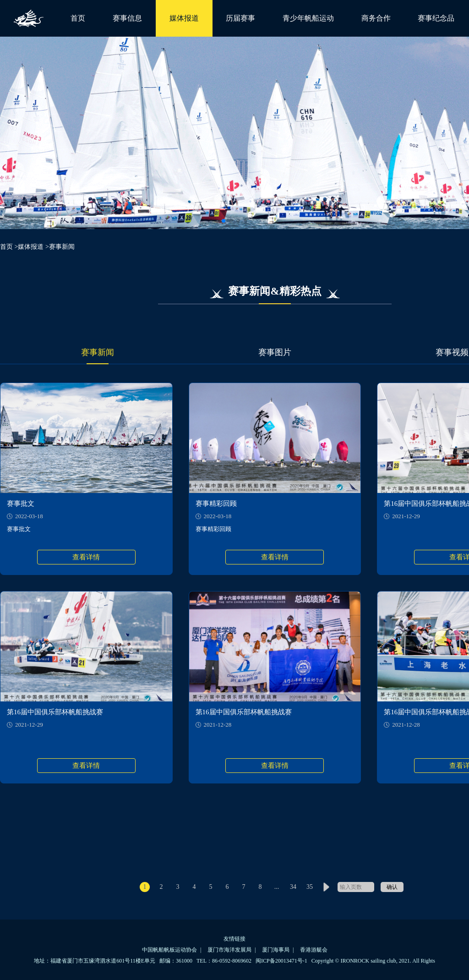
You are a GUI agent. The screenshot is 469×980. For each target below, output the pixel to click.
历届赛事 (240, 18)
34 (293, 887)
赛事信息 (127, 18)
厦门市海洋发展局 (229, 950)
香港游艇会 (314, 950)
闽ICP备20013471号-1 (281, 961)
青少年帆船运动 (308, 18)
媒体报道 (184, 18)
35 (310, 887)
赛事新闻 (98, 352)
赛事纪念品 (436, 18)
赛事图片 (275, 352)
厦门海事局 (276, 950)
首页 (78, 18)
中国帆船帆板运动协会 (169, 950)
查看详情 (86, 557)
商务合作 (376, 18)
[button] (224, 221)
